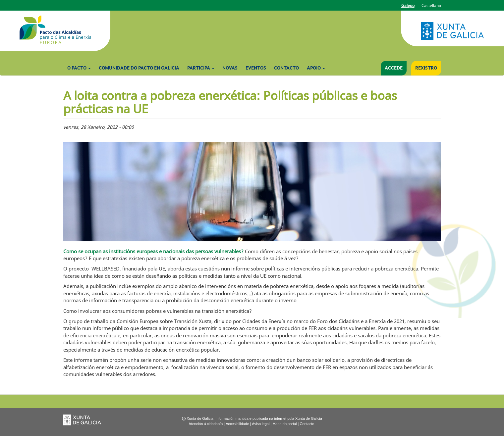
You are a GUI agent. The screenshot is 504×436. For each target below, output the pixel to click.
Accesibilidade (237, 424)
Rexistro (426, 68)
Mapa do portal (284, 424)
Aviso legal (261, 424)
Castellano (431, 5)
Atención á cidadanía (206, 424)
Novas (230, 68)
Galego (408, 5)
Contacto (286, 68)
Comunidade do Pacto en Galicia (139, 68)
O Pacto (79, 68)
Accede (394, 68)
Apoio (316, 68)
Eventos (256, 68)
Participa (201, 68)
